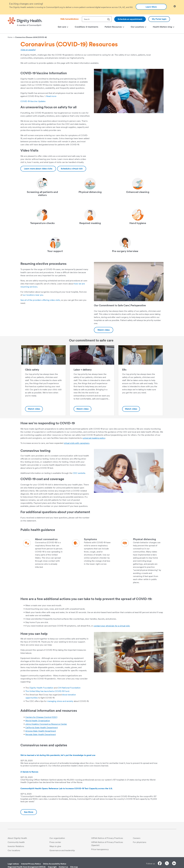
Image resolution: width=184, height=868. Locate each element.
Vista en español (28, 50)
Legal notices (13, 864)
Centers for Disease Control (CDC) (41, 717)
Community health (16, 842)
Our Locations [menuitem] (139, 27)
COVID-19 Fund (62, 691)
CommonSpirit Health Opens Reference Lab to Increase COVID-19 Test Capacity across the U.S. (67, 788)
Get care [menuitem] (63, 27)
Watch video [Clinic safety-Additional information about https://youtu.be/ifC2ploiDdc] (34, 409)
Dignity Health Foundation (41, 688)
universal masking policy (94, 438)
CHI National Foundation (69, 688)
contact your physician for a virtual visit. (112, 626)
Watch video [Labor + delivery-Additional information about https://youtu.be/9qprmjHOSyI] (82, 409)
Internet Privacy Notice (31, 864)
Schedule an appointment (130, 19)
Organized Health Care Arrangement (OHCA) (27, 867)
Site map (74, 867)
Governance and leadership (62, 850)
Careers (137, 838)
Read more (51, 96)
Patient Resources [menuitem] (114, 27)
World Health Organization (38, 721)
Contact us (63, 867)
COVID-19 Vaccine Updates (33, 101)
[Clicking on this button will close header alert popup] (175, 6)
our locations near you (33, 295)
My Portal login (159, 19)
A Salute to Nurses (29, 772)
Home (11, 37)
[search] (110, 19)
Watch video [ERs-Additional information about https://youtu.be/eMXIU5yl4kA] (131, 409)
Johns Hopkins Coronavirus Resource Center (46, 724)
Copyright (52, 867)
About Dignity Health (17, 838)
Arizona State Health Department (41, 731)
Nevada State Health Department (41, 734)
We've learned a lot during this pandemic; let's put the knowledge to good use (58, 755)
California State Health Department (41, 728)
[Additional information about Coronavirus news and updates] (29, 812)
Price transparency (100, 849)
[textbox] (97, 19)
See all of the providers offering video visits (40, 300)
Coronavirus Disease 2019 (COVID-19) (31, 37)
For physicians (139, 842)
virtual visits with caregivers (77, 443)
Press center (55, 842)
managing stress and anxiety (60, 701)
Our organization (57, 838)
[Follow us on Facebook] (160, 864)
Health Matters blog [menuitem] (164, 27)
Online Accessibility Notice (55, 864)
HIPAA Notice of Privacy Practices (107, 838)
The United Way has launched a (40, 691)
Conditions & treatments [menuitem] (86, 27)
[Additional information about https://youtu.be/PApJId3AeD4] (104, 330)
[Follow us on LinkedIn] (174, 864)
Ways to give (55, 846)
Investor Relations (16, 846)
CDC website (79, 473)
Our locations (14, 850)
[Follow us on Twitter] (167, 864)
